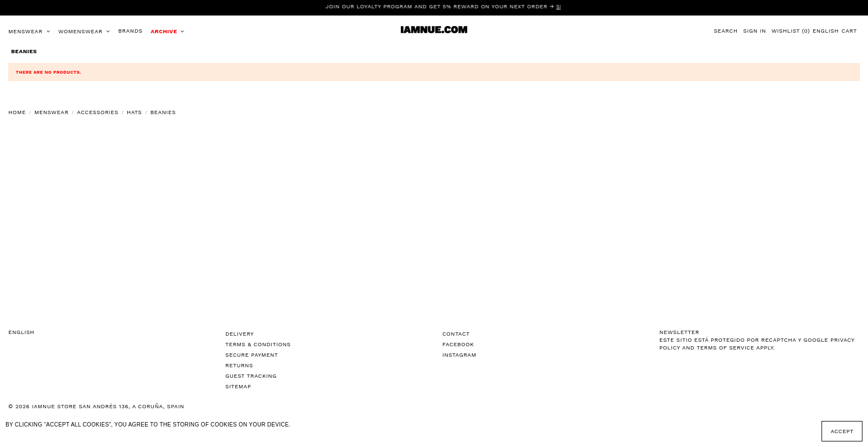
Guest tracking (251, 376)
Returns (239, 365)
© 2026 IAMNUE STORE (96, 406)
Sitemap (238, 386)
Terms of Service (725, 348)
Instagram (459, 355)
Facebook (458, 344)
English (826, 31)
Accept (842, 431)
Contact (456, 334)
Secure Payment (252, 355)
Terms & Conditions (258, 344)
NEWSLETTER (679, 332)
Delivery (240, 334)
